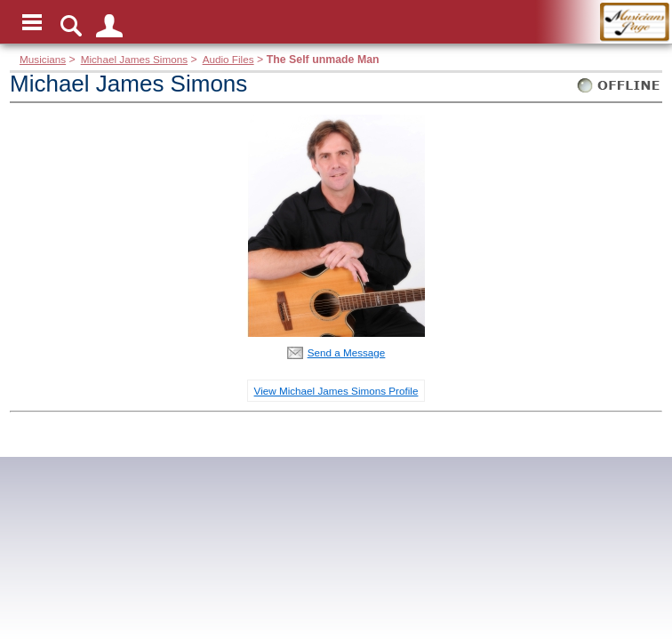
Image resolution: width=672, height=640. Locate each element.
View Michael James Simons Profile (336, 391)
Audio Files (228, 59)
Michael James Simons (134, 59)
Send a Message (347, 352)
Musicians (43, 59)
